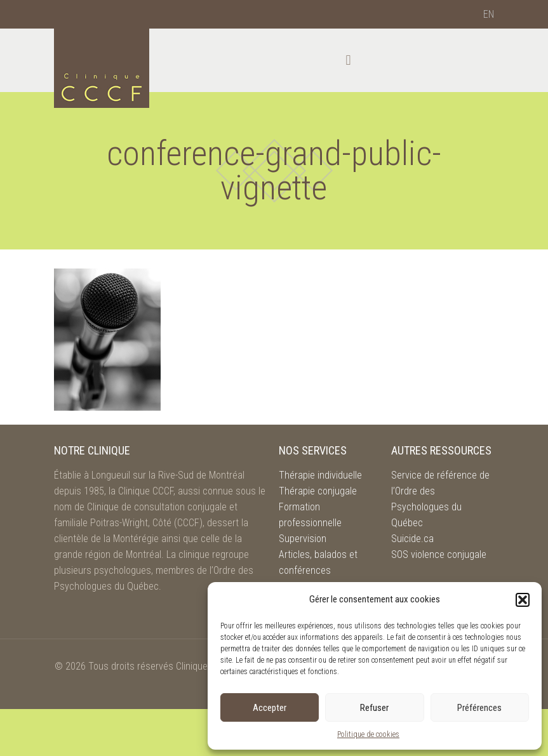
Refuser (374, 708)
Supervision (303, 539)
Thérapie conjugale (318, 491)
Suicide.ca (412, 539)
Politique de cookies (368, 734)
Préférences (479, 708)
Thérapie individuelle (320, 475)
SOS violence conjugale (439, 554)
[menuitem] (489, 15)
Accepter (270, 708)
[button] (523, 600)
